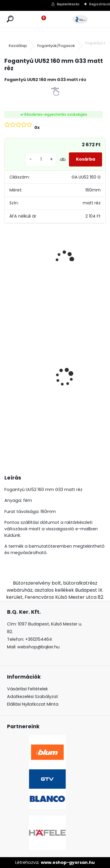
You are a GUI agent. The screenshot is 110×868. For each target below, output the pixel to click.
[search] (10, 19)
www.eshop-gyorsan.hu (68, 862)
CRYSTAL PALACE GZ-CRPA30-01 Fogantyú (57, 338)
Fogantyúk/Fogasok (56, 46)
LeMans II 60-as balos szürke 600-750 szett (22, 368)
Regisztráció (100, 4)
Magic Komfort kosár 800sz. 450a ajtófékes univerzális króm (90, 380)
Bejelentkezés (68, 4)
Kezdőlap (18, 46)
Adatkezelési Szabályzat (33, 697)
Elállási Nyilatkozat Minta (33, 704)
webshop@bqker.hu (38, 647)
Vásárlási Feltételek (27, 689)
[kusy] (41, 159)
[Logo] (80, 19)
